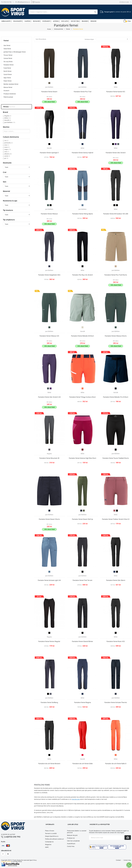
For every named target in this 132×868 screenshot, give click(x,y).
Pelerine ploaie (8, 97)
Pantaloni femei (9, 65)
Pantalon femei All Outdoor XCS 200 (116, 214)
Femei (6, 41)
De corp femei (8, 61)
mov (7, 145)
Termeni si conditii (51, 833)
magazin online (6, 861)
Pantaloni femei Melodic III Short (82, 336)
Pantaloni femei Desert (49, 92)
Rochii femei (7, 71)
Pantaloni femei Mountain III (49, 458)
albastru (8, 154)
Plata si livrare (50, 831)
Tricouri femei (8, 55)
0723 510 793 (6, 2)
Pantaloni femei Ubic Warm (116, 580)
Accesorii (6, 90)
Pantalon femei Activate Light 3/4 (49, 580)
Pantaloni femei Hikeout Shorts (116, 336)
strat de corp (76, 799)
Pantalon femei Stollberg (49, 702)
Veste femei (7, 49)
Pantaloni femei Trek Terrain (82, 580)
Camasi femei (8, 58)
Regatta (8, 116)
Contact (118, 860)
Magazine (48, 844)
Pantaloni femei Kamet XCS (116, 92)
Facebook (3, 854)
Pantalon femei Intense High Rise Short (83, 458)
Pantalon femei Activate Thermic (116, 702)
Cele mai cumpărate (73, 841)
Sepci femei (7, 78)
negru (8, 149)
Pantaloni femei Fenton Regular (49, 641)
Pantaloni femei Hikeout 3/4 (49, 336)
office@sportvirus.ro (23, 2)
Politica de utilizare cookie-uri (54, 839)
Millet (8, 118)
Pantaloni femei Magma (83, 702)
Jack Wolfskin (10, 122)
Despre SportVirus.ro (52, 836)
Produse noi (71, 838)
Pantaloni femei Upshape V (49, 153)
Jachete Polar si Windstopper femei (15, 52)
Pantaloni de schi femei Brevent (49, 764)
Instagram (8, 854)
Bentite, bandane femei (11, 84)
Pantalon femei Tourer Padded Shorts (116, 458)
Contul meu (71, 846)
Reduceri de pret (72, 835)
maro (7, 147)
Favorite (36, 2)
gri (6, 158)
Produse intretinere (10, 94)
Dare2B (8, 120)
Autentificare (71, 844)
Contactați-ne (49, 842)
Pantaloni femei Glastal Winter (82, 641)
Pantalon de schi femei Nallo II (116, 764)
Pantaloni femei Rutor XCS (116, 641)
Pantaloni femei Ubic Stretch (116, 153)
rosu (7, 152)
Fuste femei (7, 68)
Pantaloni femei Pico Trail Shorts (116, 275)
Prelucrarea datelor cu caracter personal (77, 832)
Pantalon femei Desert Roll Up (82, 519)
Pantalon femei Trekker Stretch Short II (116, 519)
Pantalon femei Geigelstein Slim (49, 275)
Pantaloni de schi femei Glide (83, 764)
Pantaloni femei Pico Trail (83, 92)
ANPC (47, 847)
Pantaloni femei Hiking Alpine (83, 214)
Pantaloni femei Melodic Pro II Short (116, 397)
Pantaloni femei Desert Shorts (49, 519)
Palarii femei (8, 81)
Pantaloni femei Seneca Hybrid (82, 153)
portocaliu (9, 143)
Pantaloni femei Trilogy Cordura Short (83, 397)
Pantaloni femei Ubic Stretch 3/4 (49, 397)
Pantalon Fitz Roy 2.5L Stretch (83, 275)
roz (6, 141)
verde (7, 156)
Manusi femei (8, 87)
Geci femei (7, 45)
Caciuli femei (8, 74)
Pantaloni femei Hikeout (49, 214)
